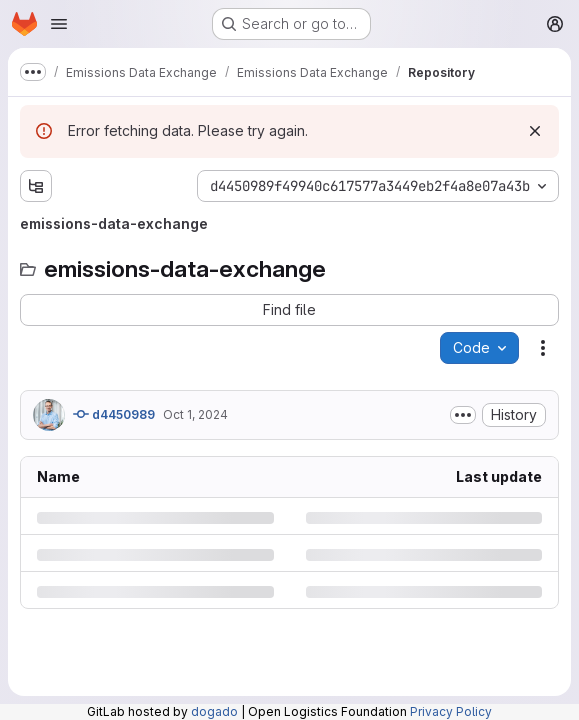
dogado (214, 711)
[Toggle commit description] (463, 415)
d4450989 (114, 414)
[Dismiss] (535, 131)
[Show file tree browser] (36, 186)
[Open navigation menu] (59, 24)
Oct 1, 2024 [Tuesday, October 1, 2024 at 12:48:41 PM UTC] (195, 414)
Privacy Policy (451, 711)
